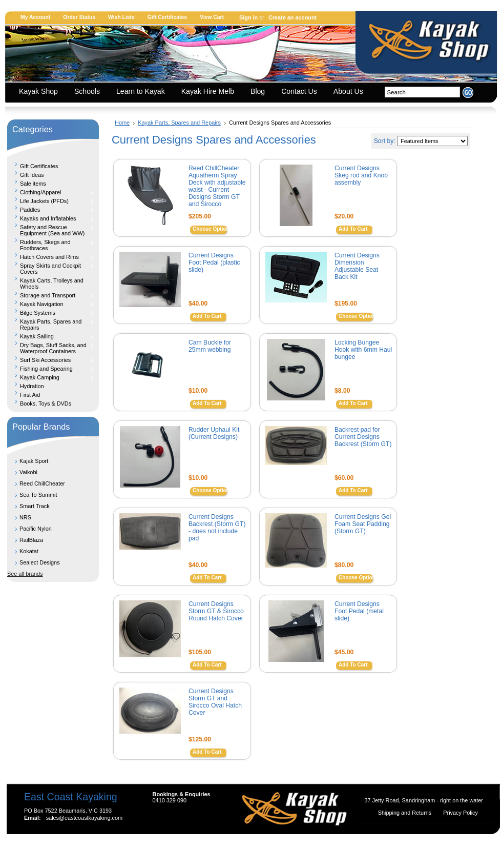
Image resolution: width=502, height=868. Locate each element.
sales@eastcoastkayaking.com (84, 818)
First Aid (30, 395)
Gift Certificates (167, 17)
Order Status (79, 17)
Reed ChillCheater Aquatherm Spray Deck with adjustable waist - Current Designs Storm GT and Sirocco (217, 186)
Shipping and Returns (406, 813)
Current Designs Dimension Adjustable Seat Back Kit (357, 266)
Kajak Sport (34, 461)
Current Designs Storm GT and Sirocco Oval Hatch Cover (215, 702)
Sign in (248, 17)
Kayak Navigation (51, 304)
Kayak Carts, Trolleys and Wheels (52, 284)
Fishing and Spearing (51, 369)
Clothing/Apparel (51, 192)
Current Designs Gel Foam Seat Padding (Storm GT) (363, 524)
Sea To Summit (38, 495)
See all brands (25, 574)
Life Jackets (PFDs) (51, 201)
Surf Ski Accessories (51, 360)
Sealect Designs (40, 562)
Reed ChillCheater (42, 483)
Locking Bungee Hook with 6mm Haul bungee (363, 350)
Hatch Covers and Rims (51, 257)
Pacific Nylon (36, 529)
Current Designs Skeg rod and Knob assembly (361, 175)
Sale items (33, 184)
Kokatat (29, 551)
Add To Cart (353, 229)
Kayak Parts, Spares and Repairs (51, 325)
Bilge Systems (51, 313)
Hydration (32, 386)
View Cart (212, 17)
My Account (35, 17)
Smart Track (35, 506)
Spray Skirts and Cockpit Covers (51, 269)
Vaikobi (28, 472)
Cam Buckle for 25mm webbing (210, 346)
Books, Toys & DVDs (46, 403)
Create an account (292, 17)
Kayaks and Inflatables (51, 218)
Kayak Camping (51, 377)
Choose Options (212, 229)
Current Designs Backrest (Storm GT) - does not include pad (217, 528)
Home (122, 123)
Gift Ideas (32, 175)
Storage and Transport (51, 295)
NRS (25, 517)
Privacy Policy (461, 813)
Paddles (51, 210)
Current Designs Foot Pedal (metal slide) (359, 611)
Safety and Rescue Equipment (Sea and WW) (51, 230)
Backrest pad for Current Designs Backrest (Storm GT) (363, 437)
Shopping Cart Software (233, 849)
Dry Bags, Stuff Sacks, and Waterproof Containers (51, 348)
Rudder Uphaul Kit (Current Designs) (214, 433)
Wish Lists (121, 17)
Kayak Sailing (51, 336)
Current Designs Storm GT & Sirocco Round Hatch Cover (216, 611)
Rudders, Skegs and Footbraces (51, 245)
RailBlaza (31, 540)
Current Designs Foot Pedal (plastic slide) (214, 263)
